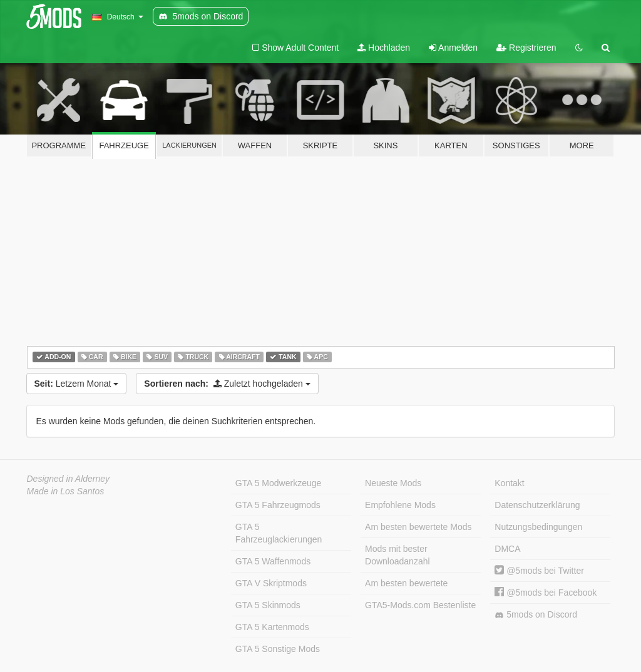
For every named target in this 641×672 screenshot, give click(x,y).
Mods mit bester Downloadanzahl (397, 555)
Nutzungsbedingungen (538, 527)
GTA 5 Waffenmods (273, 561)
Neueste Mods (393, 483)
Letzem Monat (77, 384)
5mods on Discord (536, 615)
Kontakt (509, 483)
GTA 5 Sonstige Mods (278, 649)
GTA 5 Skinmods (268, 605)
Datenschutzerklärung (537, 505)
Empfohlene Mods (400, 505)
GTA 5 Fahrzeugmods (278, 505)
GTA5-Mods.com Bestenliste (420, 605)
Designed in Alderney (69, 479)
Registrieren (526, 48)
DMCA (507, 549)
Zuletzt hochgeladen (227, 384)
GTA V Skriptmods (271, 583)
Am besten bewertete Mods (418, 527)
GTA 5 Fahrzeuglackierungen (279, 533)
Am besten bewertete (406, 583)
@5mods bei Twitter (539, 571)
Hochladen (384, 48)
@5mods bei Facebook (546, 593)
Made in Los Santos (66, 491)
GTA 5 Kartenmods (272, 627)
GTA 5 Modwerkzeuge (278, 483)
